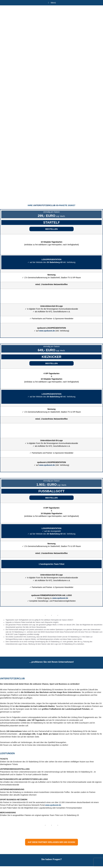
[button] (51, 229)
